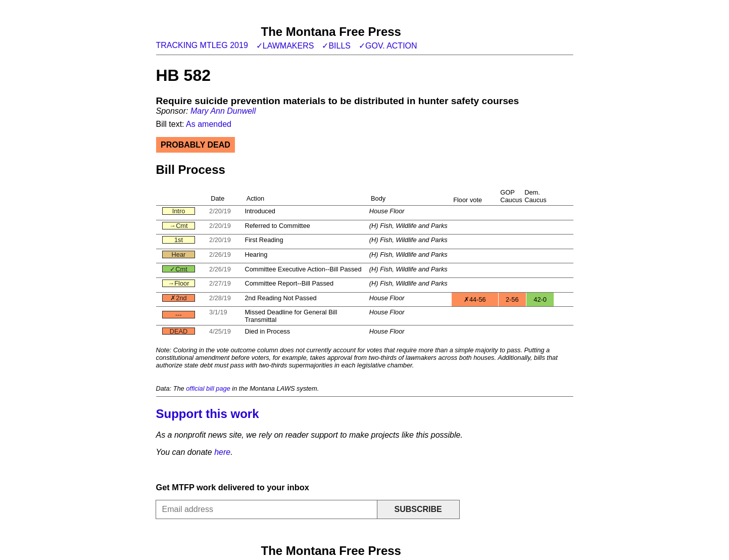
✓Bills (336, 46)
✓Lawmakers (285, 46)
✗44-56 (475, 299)
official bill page (208, 388)
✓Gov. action (388, 46)
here (222, 452)
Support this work (208, 414)
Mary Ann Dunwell (223, 111)
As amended (209, 124)
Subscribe (418, 509)
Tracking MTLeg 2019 (202, 45)
